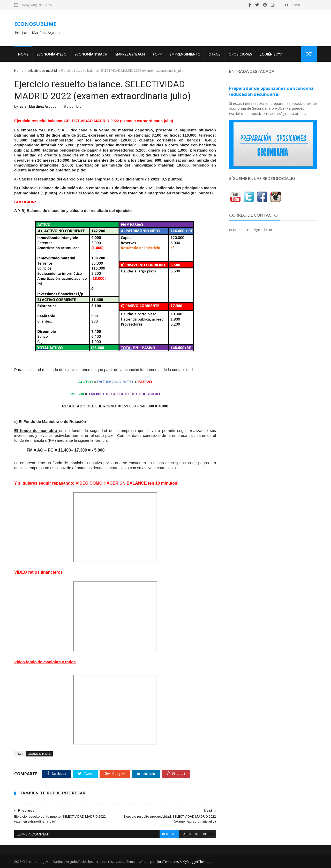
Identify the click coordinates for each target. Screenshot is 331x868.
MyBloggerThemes (196, 862)
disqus (208, 834)
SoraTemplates (168, 862)
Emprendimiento (185, 54)
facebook (190, 834)
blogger (169, 834)
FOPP (157, 54)
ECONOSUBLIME (35, 24)
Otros (215, 54)
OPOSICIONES (240, 54)
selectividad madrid (42, 71)
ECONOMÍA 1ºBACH (91, 54)
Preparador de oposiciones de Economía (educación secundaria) (271, 91)
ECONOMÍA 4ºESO (51, 54)
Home (23, 54)
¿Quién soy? (271, 54)
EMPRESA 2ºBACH (130, 54)
